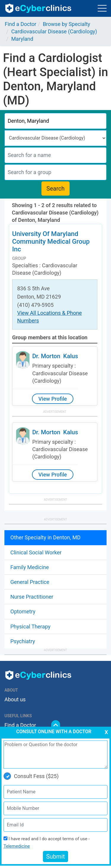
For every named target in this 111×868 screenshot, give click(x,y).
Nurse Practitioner (32, 597)
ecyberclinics (39, 8)
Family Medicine (30, 567)
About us (15, 699)
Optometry (23, 611)
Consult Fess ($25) (31, 776)
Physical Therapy (30, 627)
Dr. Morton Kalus (55, 356)
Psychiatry (23, 641)
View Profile (53, 399)
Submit (55, 856)
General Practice (30, 582)
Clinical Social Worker (36, 552)
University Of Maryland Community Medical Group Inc (51, 242)
